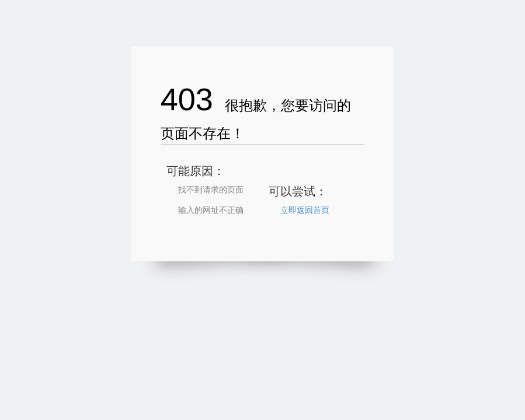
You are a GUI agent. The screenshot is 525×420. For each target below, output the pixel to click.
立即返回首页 (305, 210)
